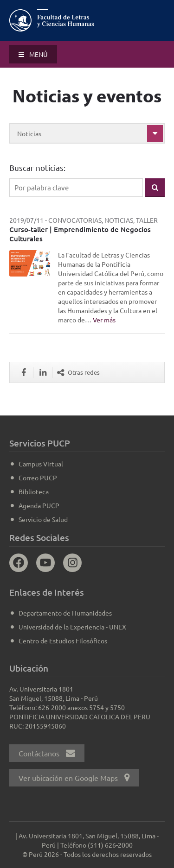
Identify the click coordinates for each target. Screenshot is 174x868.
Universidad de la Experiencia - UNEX (72, 627)
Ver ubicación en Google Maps (74, 778)
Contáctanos (47, 753)
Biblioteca (34, 491)
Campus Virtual (41, 464)
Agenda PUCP (39, 505)
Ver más (104, 320)
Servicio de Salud (43, 519)
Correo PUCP (38, 478)
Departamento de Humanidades (65, 613)
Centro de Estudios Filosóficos (63, 641)
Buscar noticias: (37, 167)
